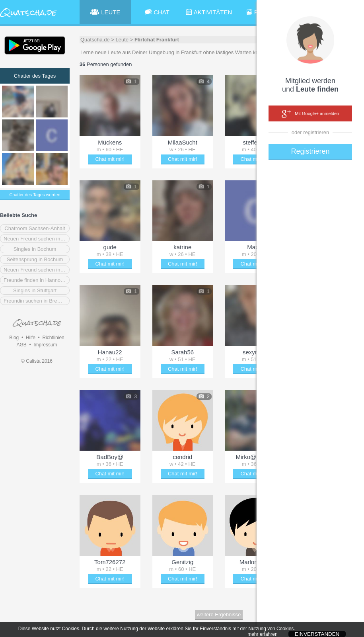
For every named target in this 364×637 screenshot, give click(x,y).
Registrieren (310, 151)
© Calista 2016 (37, 361)
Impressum (45, 345)
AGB (21, 345)
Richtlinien (53, 338)
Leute (122, 40)
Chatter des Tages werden (35, 195)
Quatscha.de (95, 40)
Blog (14, 338)
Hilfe (31, 338)
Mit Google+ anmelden (310, 114)
